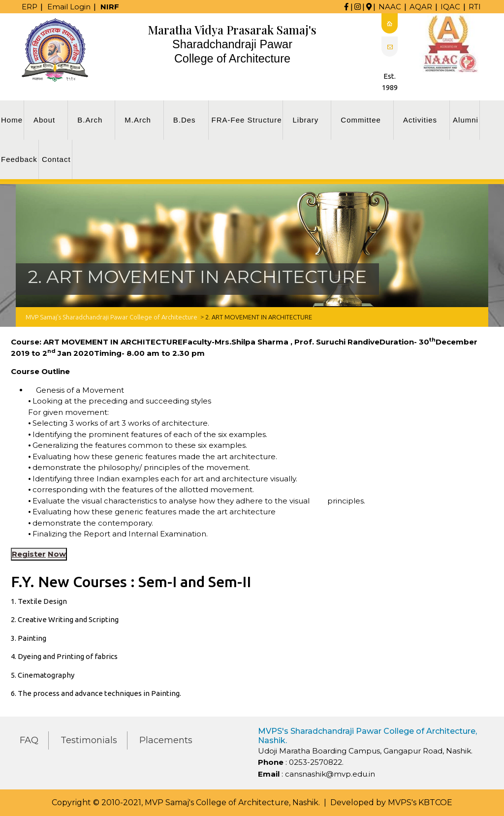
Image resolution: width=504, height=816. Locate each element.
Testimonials (89, 740)
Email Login (69, 7)
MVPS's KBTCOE (420, 802)
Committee (361, 120)
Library (305, 120)
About (44, 120)
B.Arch (90, 120)
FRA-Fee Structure (247, 120)
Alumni (466, 120)
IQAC (450, 7)
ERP (30, 7)
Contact (56, 159)
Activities (420, 120)
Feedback (19, 159)
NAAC (390, 7)
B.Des (185, 120)
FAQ (29, 740)
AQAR (421, 7)
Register (29, 554)
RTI (475, 7)
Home (12, 120)
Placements (166, 740)
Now (57, 554)
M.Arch (138, 120)
